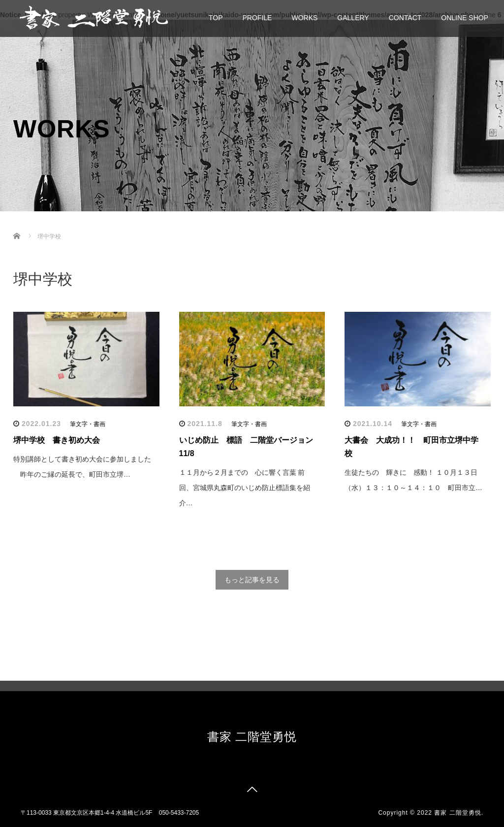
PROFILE (257, 18)
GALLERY (353, 18)
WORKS (304, 18)
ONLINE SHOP (465, 18)
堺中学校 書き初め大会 (57, 440)
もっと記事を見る (252, 580)
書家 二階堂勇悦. (459, 813)
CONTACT (405, 18)
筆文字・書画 (88, 424)
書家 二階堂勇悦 (252, 737)
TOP (216, 18)
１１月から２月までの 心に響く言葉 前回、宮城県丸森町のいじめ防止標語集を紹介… (245, 488)
